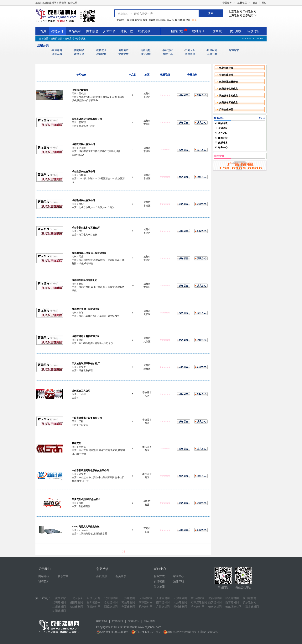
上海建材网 (235, 16)
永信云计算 (94, 598)
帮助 (264, 3)
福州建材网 (249, 598)
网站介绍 (44, 576)
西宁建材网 (232, 602)
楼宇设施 (146, 54)
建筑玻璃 (101, 50)
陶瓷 (145, 20)
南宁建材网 (163, 602)
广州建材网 (249, 11)
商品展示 (75, 31)
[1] (123, 551)
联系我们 (117, 621)
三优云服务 (234, 31)
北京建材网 (235, 11)
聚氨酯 (152, 20)
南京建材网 (146, 602)
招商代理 (179, 31)
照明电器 (57, 54)
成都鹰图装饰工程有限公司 (86, 309)
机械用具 (168, 54)
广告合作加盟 (226, 109)
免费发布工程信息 (228, 103)
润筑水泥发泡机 (80, 90)
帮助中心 (179, 576)
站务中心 (223, 147)
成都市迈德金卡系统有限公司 (87, 119)
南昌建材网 (128, 602)
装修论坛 (253, 31)
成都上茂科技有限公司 (83, 172)
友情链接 (159, 581)
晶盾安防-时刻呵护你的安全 (86, 499)
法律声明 (179, 581)
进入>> (262, 118)
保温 (188, 20)
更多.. (195, 20)
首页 (43, 31)
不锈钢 (181, 20)
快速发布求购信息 (228, 96)
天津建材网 (146, 598)
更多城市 (250, 16)
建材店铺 (57, 31)
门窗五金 (190, 50)
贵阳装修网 (94, 602)
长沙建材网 (249, 602)
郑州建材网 (180, 607)
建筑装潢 (79, 54)
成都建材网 (215, 598)
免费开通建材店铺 (228, 82)
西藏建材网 (111, 607)
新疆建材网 (94, 607)
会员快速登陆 (226, 75)
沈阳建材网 (59, 611)
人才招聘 (109, 31)
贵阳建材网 (76, 602)
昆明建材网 (59, 602)
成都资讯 (144, 31)
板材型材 (168, 50)
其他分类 (212, 54)
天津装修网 (180, 598)
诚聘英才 (44, 581)
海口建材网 (76, 607)
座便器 (131, 20)
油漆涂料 (57, 50)
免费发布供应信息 (228, 89)
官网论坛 (134, 621)
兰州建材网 (59, 607)
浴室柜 (138, 20)
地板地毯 (146, 50)
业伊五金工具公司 (81, 391)
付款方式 (159, 576)
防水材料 (161, 20)
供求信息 (92, 31)
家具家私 (234, 50)
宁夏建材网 (128, 607)
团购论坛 (223, 138)
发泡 (174, 20)
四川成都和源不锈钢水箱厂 (86, 364)
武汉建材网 (232, 598)
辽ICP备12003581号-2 (148, 632)
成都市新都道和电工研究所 (86, 228)
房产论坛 (223, 133)
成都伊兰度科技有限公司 (85, 280)
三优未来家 (59, 598)
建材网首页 (56, 39)
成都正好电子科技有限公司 (86, 336)
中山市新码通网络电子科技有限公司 (90, 471)
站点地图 (159, 587)
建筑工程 (127, 31)
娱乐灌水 (223, 143)
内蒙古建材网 (251, 607)
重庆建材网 (198, 598)
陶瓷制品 (79, 50)
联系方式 (63, 576)
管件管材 (123, 54)
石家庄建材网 (199, 602)
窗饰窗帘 (123, 50)
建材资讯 (198, 31)
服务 (255, 3)
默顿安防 (76, 443)
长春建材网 (215, 607)
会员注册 (102, 576)
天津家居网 (163, 598)
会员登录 (121, 576)
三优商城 (216, 31)
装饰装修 (190, 54)
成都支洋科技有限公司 (83, 144)
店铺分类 (43, 45)
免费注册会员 (226, 68)
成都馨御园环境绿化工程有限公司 (89, 253)
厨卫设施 (212, 50)
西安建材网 (215, 602)
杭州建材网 (146, 607)
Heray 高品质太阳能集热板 (86, 527)
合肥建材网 (111, 602)
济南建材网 (198, 607)
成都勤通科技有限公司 (83, 200)
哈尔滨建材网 (233, 607)
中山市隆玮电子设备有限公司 (87, 418)
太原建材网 (180, 602)
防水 (169, 20)
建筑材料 (101, 54)
